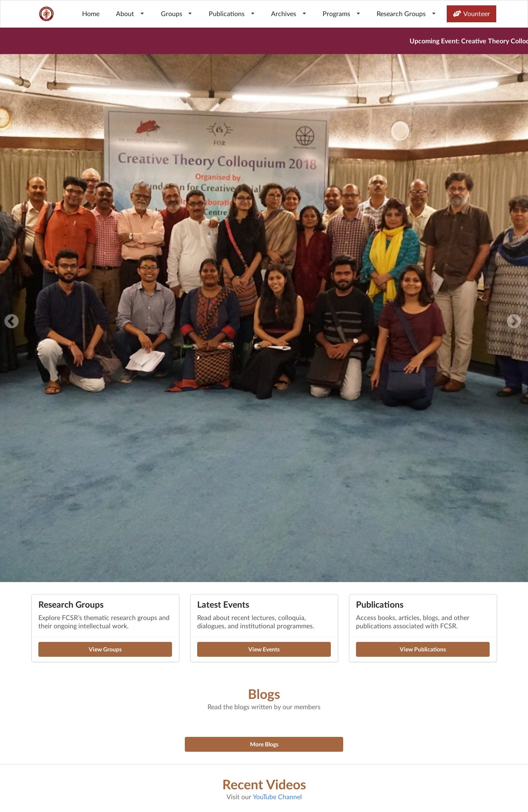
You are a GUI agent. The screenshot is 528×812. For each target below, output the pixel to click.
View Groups (105, 649)
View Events (264, 649)
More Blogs (264, 744)
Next (514, 322)
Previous (12, 322)
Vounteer (471, 13)
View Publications (423, 649)
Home (91, 13)
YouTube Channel (277, 797)
